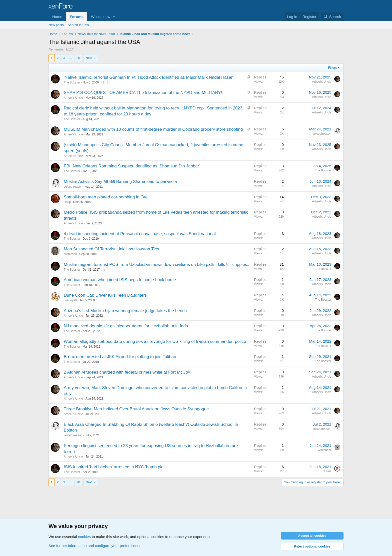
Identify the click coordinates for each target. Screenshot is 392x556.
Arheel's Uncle (322, 82)
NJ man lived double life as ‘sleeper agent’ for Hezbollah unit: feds (126, 326)
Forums (77, 17)
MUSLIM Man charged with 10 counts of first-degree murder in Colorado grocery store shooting (153, 129)
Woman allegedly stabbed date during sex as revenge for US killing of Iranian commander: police (155, 341)
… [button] (71, 58)
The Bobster (72, 82)
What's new (101, 17)
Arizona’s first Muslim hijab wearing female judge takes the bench (125, 311)
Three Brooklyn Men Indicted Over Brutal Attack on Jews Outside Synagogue (136, 409)
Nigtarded (70, 254)
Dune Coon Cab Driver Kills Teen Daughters (105, 295)
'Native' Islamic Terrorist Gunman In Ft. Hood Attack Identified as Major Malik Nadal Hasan (149, 77)
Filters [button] (332, 68)
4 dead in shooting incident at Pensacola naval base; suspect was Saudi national (140, 234)
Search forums (78, 25)
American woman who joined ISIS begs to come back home (120, 280)
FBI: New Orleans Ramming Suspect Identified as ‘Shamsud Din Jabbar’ (132, 166)
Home (57, 17)
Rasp (67, 202)
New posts (56, 25)
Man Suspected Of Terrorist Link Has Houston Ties (111, 249)
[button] (114, 17)
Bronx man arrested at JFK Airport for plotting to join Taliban (120, 357)
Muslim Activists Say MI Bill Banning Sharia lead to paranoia (120, 182)
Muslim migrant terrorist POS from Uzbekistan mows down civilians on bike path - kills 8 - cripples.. (157, 265)
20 (78, 58)
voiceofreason (322, 134)
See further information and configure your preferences (94, 546)
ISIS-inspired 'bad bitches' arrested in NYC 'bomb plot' (115, 467)
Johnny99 (70, 300)
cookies (84, 537)
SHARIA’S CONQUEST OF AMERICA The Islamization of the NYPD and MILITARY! (143, 93)
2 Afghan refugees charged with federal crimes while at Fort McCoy (127, 372)
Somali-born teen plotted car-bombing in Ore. (106, 197)
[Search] (332, 17)
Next (89, 58)
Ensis (328, 471)
